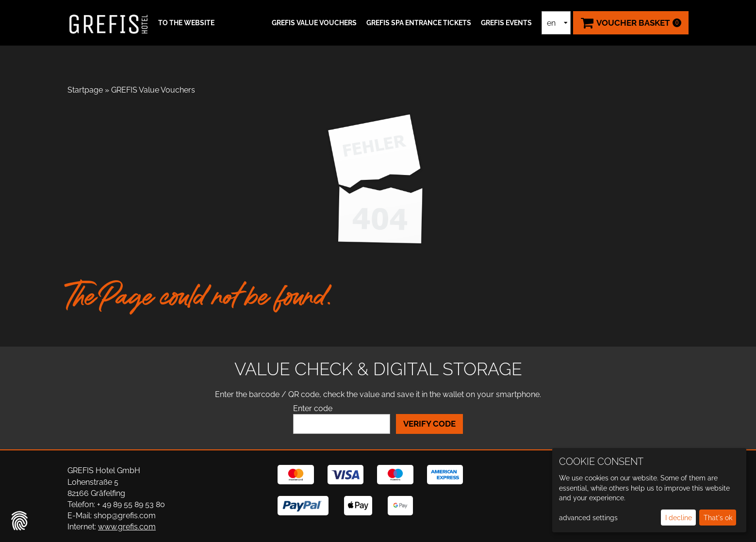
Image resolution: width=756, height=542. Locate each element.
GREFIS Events (506, 23)
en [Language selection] (551, 23)
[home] (109, 23)
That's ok (718, 518)
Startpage (85, 90)
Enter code (313, 408)
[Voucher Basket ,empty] (631, 23)
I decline (679, 518)
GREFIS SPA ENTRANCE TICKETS (419, 23)
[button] (185, 23)
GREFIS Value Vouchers (314, 23)
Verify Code (429, 424)
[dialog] (649, 490)
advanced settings (588, 518)
